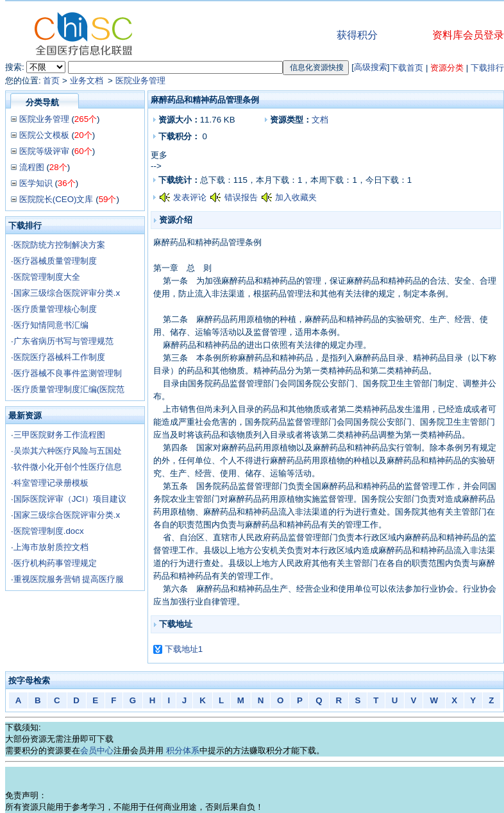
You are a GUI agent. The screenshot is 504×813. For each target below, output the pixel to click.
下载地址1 (184, 649)
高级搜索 (371, 67)
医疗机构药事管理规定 (55, 563)
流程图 (32, 167)
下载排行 (487, 68)
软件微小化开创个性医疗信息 (68, 467)
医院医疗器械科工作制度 (59, 357)
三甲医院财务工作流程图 (59, 435)
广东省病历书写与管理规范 (63, 341)
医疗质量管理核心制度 (55, 309)
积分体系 (183, 750)
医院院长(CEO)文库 (56, 199)
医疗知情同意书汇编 (51, 325)
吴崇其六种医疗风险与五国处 (68, 451)
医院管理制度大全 (47, 277)
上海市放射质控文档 (51, 547)
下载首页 (407, 68)
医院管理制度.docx (49, 531)
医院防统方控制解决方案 (59, 245)
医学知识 (36, 183)
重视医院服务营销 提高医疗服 (69, 579)
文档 (320, 120)
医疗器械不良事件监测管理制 (68, 373)
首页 (51, 81)
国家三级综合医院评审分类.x (67, 293)
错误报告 (241, 197)
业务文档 (88, 81)
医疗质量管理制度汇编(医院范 (69, 389)
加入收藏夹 (296, 197)
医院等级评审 (44, 151)
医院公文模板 (44, 135)
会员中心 (97, 750)
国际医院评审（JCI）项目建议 (70, 499)
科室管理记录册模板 (51, 483)
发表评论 (190, 197)
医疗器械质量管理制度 (55, 261)
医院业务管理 (140, 81)
